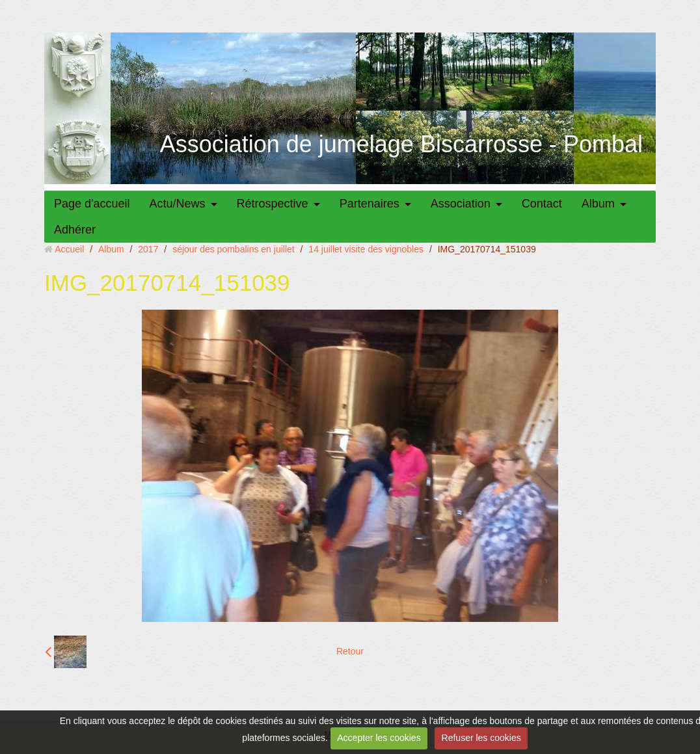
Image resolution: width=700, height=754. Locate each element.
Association (461, 204)
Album (598, 204)
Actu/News (178, 204)
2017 (148, 249)
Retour (350, 651)
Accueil (69, 249)
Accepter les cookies (379, 738)
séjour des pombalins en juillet (234, 249)
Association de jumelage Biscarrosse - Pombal (401, 144)
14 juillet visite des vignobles (366, 249)
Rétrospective (273, 204)
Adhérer (75, 230)
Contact (542, 204)
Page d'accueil (92, 204)
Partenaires (370, 204)
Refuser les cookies (481, 738)
